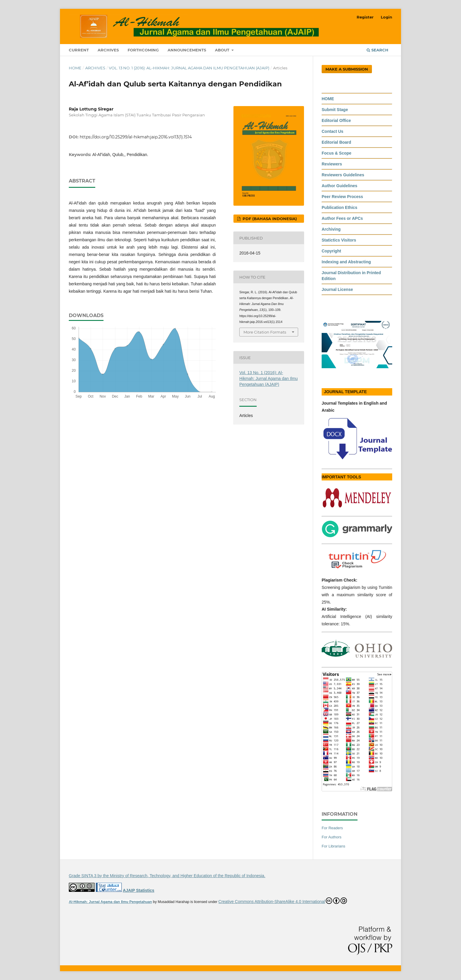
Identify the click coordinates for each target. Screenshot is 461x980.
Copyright (331, 251)
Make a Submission (347, 69)
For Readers (332, 828)
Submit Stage (335, 110)
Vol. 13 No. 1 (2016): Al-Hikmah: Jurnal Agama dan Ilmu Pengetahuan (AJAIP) (189, 68)
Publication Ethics (339, 207)
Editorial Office (336, 120)
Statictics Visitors (339, 240)
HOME (328, 99)
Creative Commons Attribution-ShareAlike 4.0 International (283, 901)
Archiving (331, 229)
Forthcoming (143, 50)
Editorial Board (336, 142)
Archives (108, 50)
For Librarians (333, 846)
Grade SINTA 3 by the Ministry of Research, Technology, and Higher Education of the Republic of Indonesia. (167, 876)
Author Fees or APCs (342, 218)
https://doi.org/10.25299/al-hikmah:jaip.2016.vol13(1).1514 (136, 137)
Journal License (337, 289)
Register (365, 17)
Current (79, 50)
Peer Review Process (342, 197)
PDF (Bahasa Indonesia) (269, 219)
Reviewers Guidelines (343, 175)
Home (75, 68)
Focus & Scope (336, 153)
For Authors (331, 837)
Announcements (187, 50)
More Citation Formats (265, 332)
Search (378, 50)
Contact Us (333, 131)
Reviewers (332, 164)
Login (386, 17)
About (223, 50)
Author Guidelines (339, 186)
